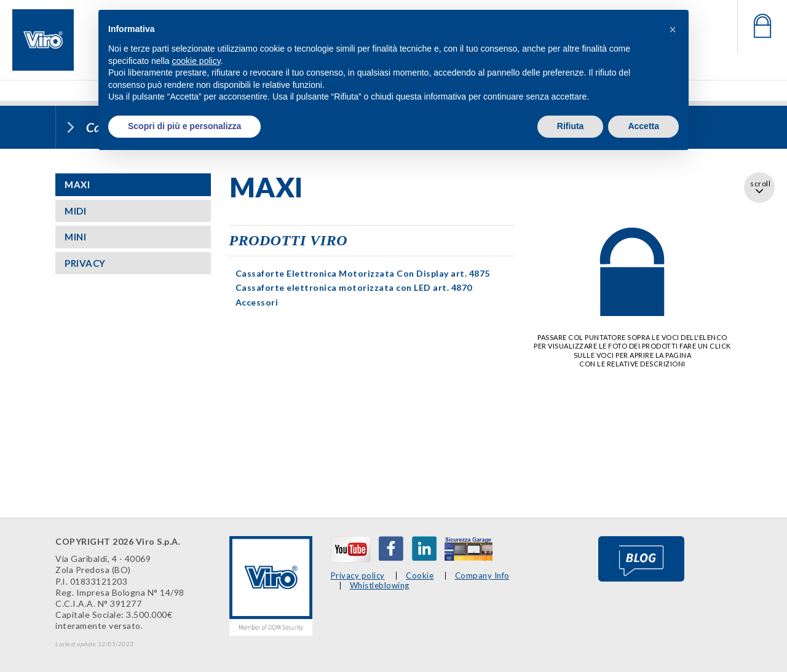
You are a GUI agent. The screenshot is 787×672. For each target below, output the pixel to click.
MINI (75, 237)
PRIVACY (85, 263)
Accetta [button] (643, 126)
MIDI (75, 211)
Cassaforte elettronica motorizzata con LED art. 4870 (354, 287)
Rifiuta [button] (571, 126)
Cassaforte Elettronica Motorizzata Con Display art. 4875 (363, 273)
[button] (673, 30)
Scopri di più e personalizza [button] (184, 126)
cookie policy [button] (196, 61)
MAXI (77, 184)
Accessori (257, 302)
